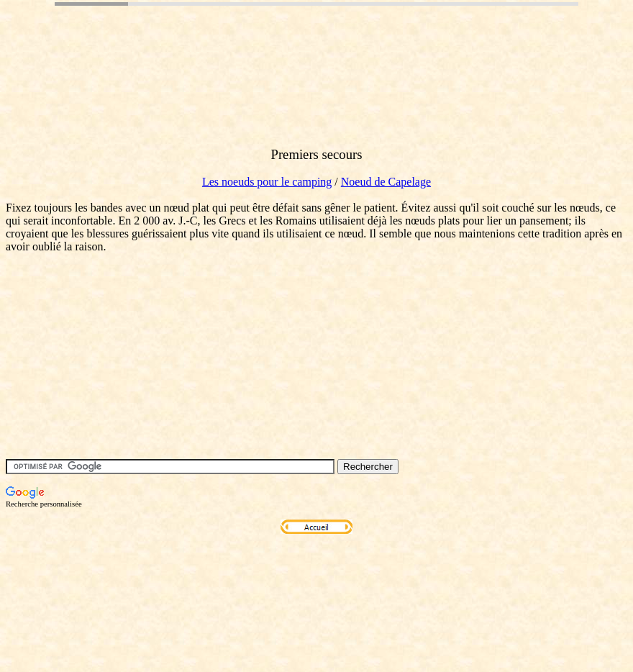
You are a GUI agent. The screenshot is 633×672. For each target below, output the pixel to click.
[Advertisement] (268, 103)
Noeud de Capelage (386, 182)
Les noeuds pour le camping (267, 182)
